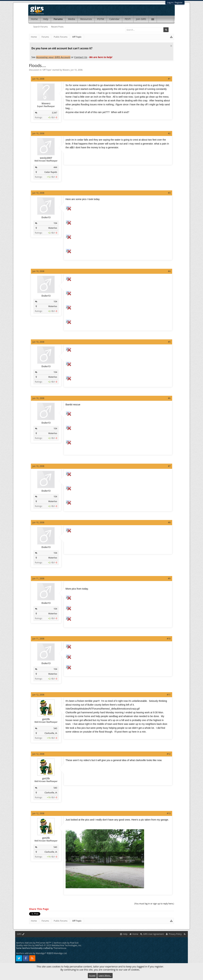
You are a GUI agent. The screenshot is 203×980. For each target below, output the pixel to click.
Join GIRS (141, 19)
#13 (169, 813)
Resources (86, 19)
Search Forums (41, 27)
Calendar (114, 19)
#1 (169, 79)
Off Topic (47, 70)
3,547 (54, 113)
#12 (169, 754)
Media (71, 19)
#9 (169, 578)
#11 (169, 695)
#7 (169, 466)
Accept (92, 975)
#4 (169, 271)
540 (55, 728)
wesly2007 (46, 158)
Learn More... (105, 975)
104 (55, 223)
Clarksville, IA (51, 733)
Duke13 (46, 217)
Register (179, 2)
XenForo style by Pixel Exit (66, 943)
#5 (169, 342)
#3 (169, 193)
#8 (169, 522)
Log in (170, 2)
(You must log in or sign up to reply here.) (154, 904)
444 (55, 167)
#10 (169, 639)
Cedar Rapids (51, 172)
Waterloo (53, 228)
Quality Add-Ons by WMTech (49, 945)
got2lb (46, 719)
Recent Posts (57, 27)
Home (34, 19)
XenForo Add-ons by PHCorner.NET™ (34, 943)
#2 (169, 133)
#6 (169, 398)
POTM (101, 19)
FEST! (128, 19)
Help (46, 19)
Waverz (66, 70)
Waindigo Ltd (60, 953)
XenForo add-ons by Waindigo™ (31, 953)
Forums (58, 19)
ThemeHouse (60, 948)
